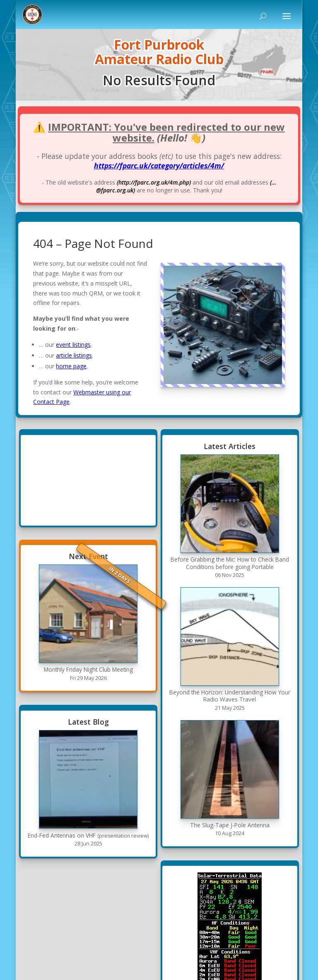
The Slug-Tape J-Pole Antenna (230, 825)
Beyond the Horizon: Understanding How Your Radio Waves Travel (230, 696)
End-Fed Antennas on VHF (88, 835)
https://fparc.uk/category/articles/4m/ (159, 166)
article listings (74, 355)
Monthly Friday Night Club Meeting (88, 669)
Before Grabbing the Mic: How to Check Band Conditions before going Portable (230, 563)
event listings (73, 345)
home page (71, 366)
